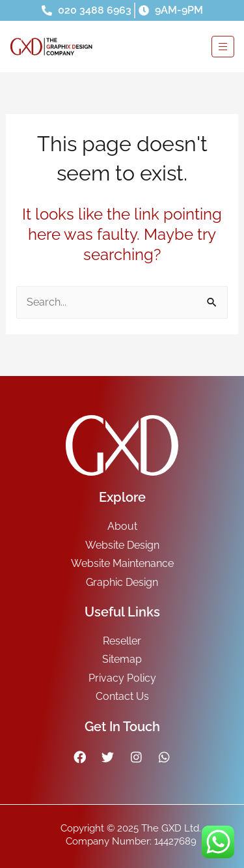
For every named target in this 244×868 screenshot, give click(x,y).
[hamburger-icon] (223, 47)
